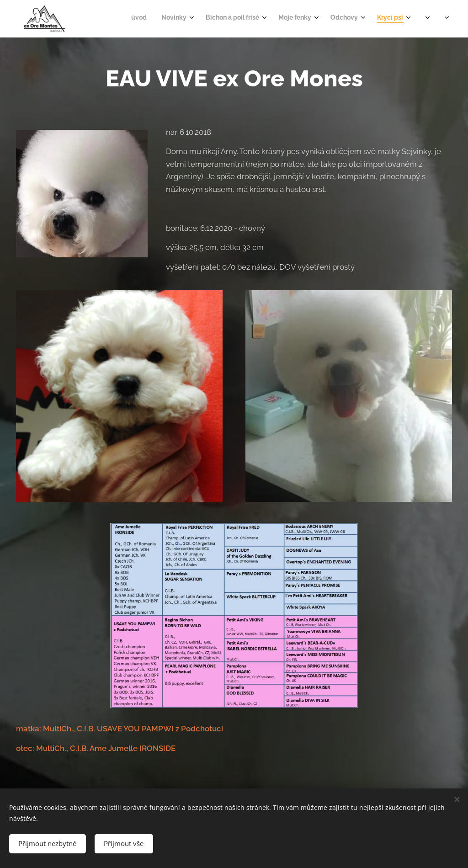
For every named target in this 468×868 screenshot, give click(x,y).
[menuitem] (314, 19)
